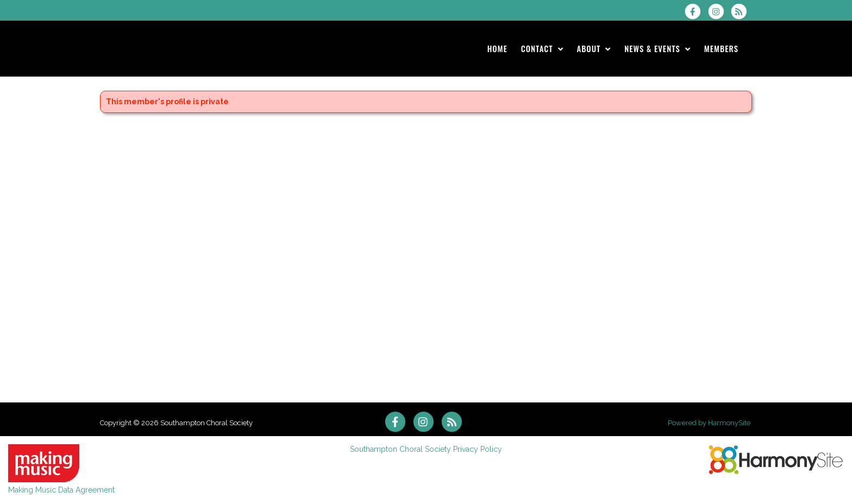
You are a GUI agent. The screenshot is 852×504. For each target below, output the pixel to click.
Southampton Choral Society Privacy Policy (426, 449)
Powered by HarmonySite (709, 423)
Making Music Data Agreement (61, 490)
